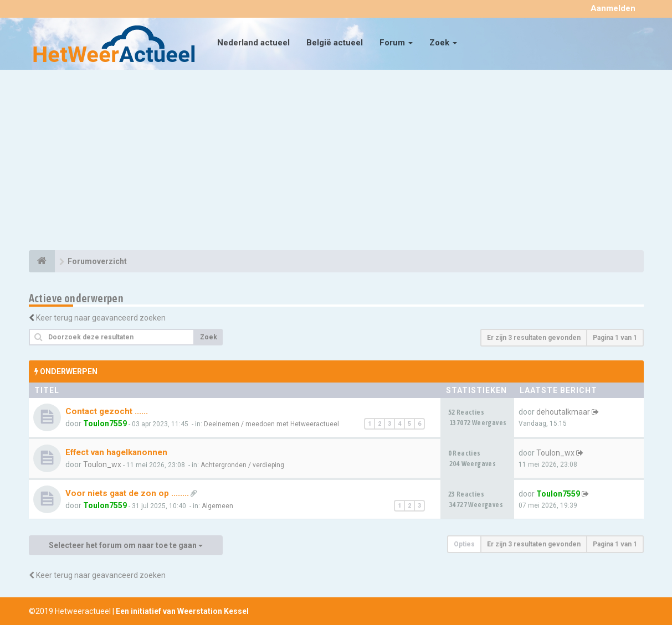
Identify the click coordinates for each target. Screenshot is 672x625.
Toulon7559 (105, 423)
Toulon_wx (102, 464)
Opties (464, 544)
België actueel (335, 43)
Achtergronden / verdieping (242, 465)
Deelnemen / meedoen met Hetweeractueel (271, 424)
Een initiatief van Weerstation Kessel (182, 611)
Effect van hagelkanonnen (116, 452)
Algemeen (217, 506)
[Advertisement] (336, 162)
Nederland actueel (253, 43)
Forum (396, 43)
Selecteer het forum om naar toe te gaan (126, 545)
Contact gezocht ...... (107, 411)
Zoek (443, 43)
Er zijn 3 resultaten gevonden (534, 338)
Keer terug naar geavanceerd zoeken (101, 318)
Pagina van (615, 338)
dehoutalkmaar (563, 412)
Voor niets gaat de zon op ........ (127, 493)
